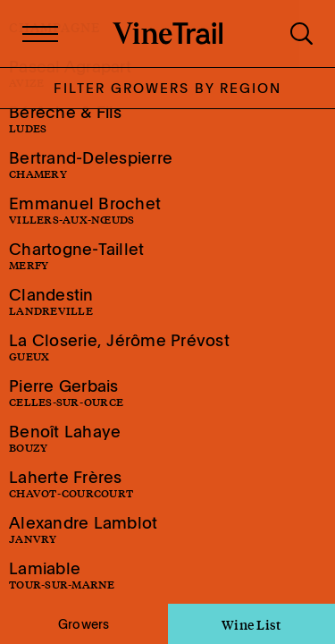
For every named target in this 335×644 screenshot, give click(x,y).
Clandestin (51, 301)
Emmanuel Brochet (85, 210)
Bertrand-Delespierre (91, 164)
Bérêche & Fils (66, 119)
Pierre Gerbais (66, 392)
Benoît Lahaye (65, 438)
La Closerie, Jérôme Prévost (119, 347)
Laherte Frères (71, 483)
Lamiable (62, 575)
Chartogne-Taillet (76, 255)
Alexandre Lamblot (83, 529)
